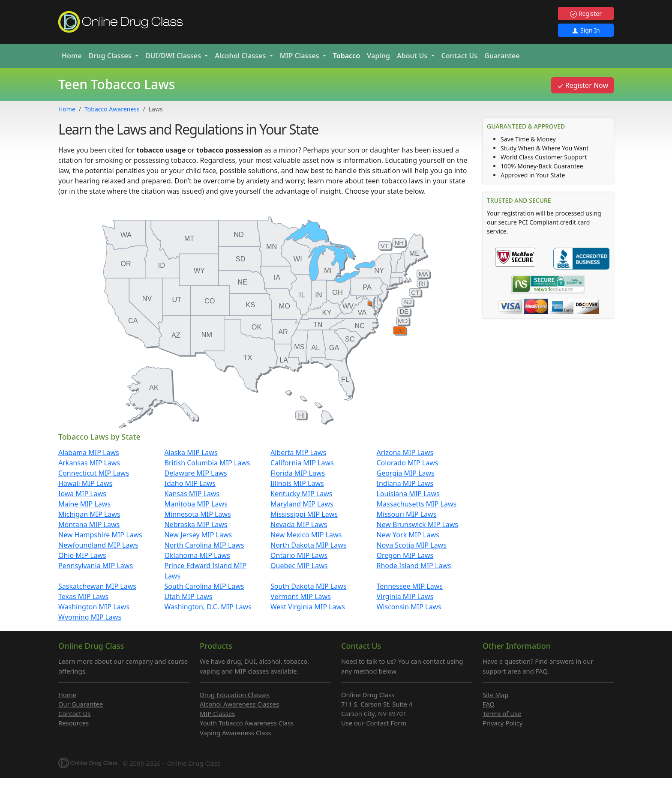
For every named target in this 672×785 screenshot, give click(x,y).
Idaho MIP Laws (190, 483)
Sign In (586, 30)
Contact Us (460, 56)
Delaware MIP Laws (196, 473)
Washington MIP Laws (94, 607)
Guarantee (502, 56)
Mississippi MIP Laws (304, 514)
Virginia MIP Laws (405, 596)
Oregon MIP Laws (405, 555)
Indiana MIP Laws (405, 483)
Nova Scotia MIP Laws (412, 545)
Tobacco (346, 56)
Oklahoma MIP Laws (197, 555)
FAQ (489, 704)
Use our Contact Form (374, 723)
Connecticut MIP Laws (94, 473)
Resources (73, 723)
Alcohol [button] (241, 56)
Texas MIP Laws (83, 596)
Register (586, 13)
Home (72, 56)
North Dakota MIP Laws (308, 545)
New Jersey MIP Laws (198, 535)
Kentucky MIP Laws (301, 494)
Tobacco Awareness (112, 109)
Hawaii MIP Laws (85, 483)
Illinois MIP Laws (297, 483)
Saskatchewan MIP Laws (97, 586)
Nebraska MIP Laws (196, 524)
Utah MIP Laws (189, 596)
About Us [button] (413, 56)
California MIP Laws (302, 463)
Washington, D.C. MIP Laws (208, 607)
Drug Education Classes (235, 695)
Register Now (582, 85)
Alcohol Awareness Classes (239, 704)
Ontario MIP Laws (299, 555)
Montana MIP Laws (89, 524)
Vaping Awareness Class (235, 733)
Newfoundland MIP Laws (98, 545)
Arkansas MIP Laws (89, 463)
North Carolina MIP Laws (204, 545)
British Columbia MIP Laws (207, 463)
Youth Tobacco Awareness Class (247, 723)
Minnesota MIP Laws (198, 514)
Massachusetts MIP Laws (417, 504)
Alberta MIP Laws (298, 452)
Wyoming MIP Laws (90, 617)
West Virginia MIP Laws (308, 607)
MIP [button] (300, 56)
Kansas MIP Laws (192, 494)
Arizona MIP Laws (405, 452)
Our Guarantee (81, 704)
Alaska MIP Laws (191, 452)
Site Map (495, 695)
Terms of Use (502, 713)
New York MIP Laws (408, 535)
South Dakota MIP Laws (308, 586)
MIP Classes (217, 713)
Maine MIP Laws (84, 504)
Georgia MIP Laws (406, 473)
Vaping (378, 56)
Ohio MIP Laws (82, 555)
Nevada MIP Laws (299, 524)
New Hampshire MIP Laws (100, 535)
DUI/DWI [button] (174, 56)
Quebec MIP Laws (299, 566)
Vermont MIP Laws (301, 596)
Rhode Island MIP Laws (414, 566)
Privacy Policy (502, 723)
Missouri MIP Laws (407, 514)
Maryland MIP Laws (302, 504)
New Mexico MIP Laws (306, 535)
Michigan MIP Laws (89, 514)
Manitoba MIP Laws (196, 504)
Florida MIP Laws (298, 473)
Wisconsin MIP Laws (409, 607)
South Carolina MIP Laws (204, 586)
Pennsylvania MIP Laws (96, 566)
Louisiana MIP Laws (408, 494)
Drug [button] (111, 56)
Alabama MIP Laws (89, 452)
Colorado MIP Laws (408, 463)
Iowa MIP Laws (82, 494)
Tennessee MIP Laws (410, 586)
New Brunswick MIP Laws (418, 524)
